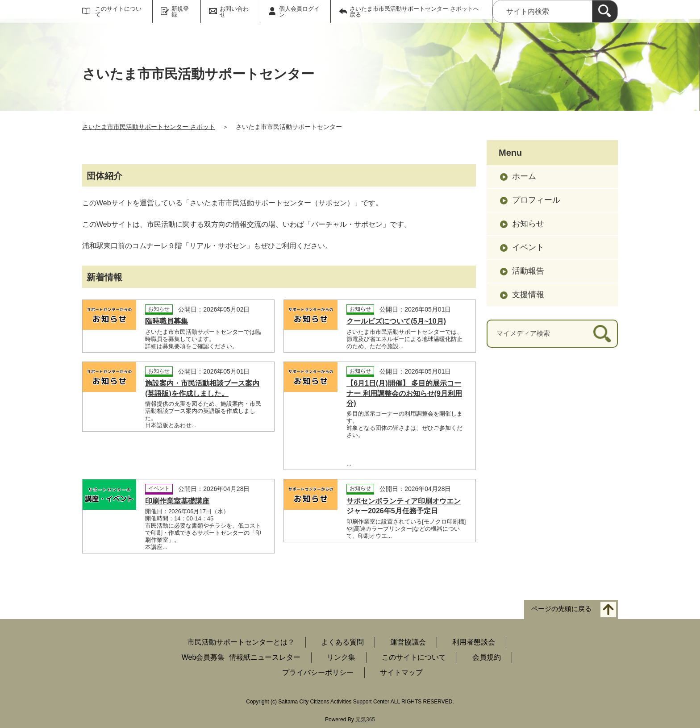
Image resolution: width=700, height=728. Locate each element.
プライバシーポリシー (318, 672)
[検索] (605, 11)
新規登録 (180, 12)
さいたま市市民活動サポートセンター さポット (149, 127)
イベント (528, 247)
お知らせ (528, 224)
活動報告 (528, 271)
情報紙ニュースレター (265, 657)
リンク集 (341, 657)
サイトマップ (401, 672)
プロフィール (536, 200)
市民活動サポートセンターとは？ (241, 642)
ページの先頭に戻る (561, 609)
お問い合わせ (234, 12)
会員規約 (487, 657)
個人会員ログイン (299, 12)
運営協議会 (408, 642)
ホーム (524, 176)
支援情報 (528, 295)
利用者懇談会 (474, 642)
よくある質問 (342, 642)
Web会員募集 (203, 657)
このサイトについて (118, 12)
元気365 (365, 720)
